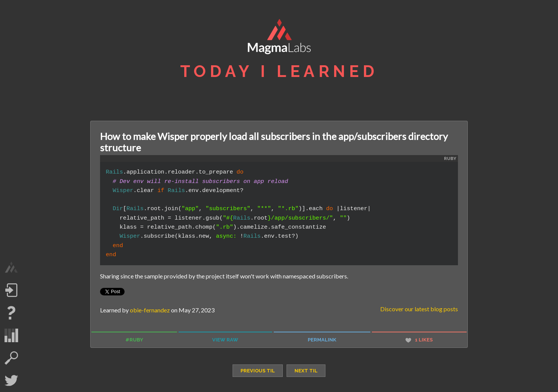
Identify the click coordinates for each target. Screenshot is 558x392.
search (11, 358)
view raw (225, 340)
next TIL (306, 371)
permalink (322, 340)
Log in (11, 290)
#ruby (134, 340)
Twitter (11, 381)
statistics (11, 335)
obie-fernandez (150, 310)
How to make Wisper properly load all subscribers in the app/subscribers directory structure (274, 142)
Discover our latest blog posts (419, 309)
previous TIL (258, 371)
